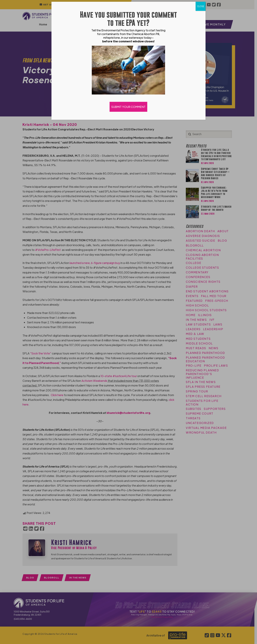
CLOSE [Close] (201, 6)
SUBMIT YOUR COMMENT (129, 107)
